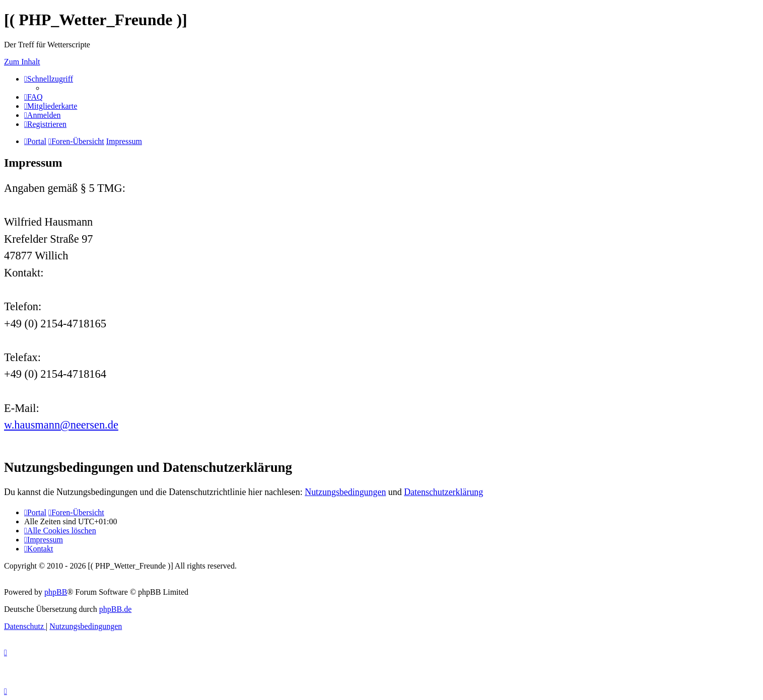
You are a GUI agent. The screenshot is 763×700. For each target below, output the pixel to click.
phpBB (56, 592)
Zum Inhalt (22, 62)
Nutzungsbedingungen (345, 492)
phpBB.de (115, 609)
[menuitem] (33, 97)
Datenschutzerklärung (443, 492)
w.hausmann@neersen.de (61, 425)
